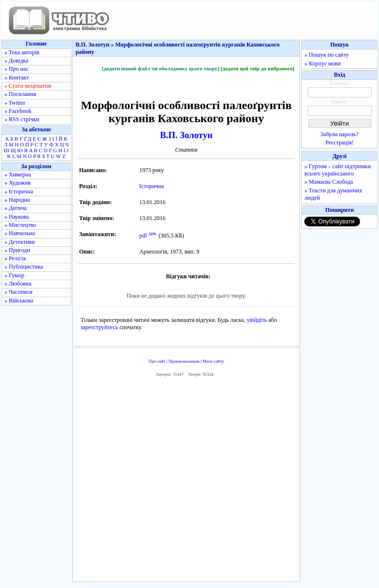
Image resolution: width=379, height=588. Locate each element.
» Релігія (15, 258)
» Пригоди (17, 250)
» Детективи (20, 242)
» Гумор (14, 275)
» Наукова (16, 217)
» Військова (19, 301)
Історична (152, 186)
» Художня (17, 183)
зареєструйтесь (99, 327)
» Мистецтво (20, 225)
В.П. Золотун (186, 135)
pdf (143, 236)
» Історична (19, 191)
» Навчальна (20, 233)
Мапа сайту (213, 361)
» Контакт (16, 78)
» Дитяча (16, 208)
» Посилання (20, 94)
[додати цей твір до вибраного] (257, 68)
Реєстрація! (340, 143)
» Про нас (16, 69)
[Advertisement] (216, 481)
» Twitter (15, 103)
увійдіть (257, 320)
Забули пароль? (340, 134)
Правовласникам (184, 361)
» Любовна (18, 284)
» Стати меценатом (28, 86)
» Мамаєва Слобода (329, 182)
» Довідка (16, 61)
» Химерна (18, 175)
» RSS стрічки (22, 119)
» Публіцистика (24, 267)
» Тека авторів (22, 52)
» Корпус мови (322, 64)
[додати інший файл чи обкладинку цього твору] (161, 68)
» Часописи (18, 292)
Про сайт (157, 361)
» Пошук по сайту (326, 55)
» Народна (17, 200)
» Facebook (18, 111)
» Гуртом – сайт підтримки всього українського (338, 170)
